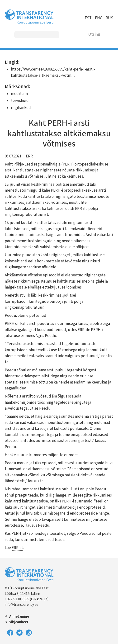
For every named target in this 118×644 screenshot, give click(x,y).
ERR (29, 156)
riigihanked (21, 108)
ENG (99, 18)
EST (88, 18)
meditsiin (19, 94)
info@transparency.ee (21, 605)
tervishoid (20, 101)
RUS (109, 18)
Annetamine (19, 616)
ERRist (17, 548)
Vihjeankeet (19, 622)
